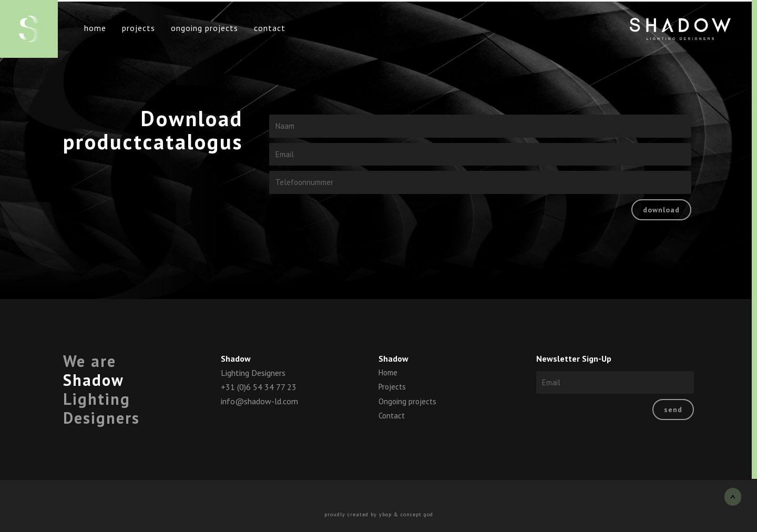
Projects (139, 28)
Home (95, 28)
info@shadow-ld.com (259, 401)
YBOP (385, 514)
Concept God (417, 514)
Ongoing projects (204, 28)
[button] (733, 497)
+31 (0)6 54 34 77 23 (259, 387)
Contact (270, 28)
